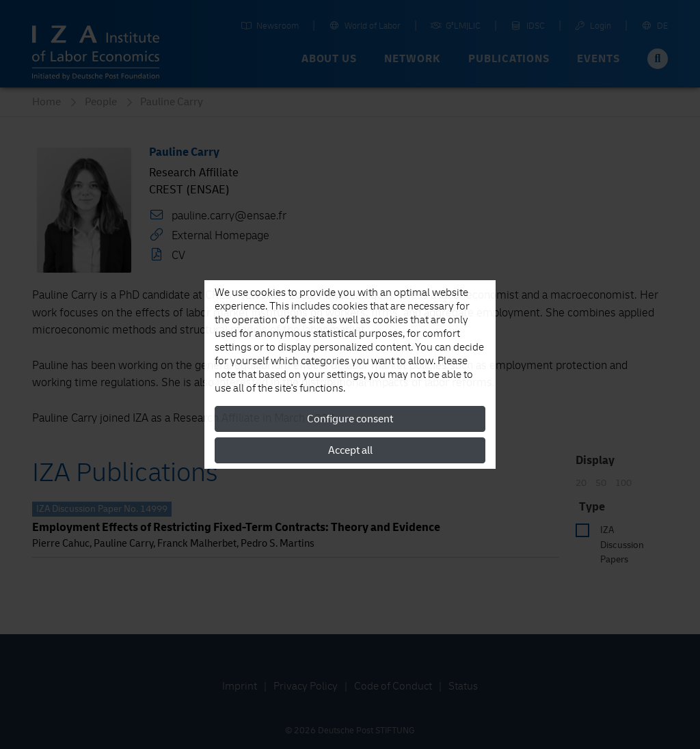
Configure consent (350, 419)
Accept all (350, 450)
